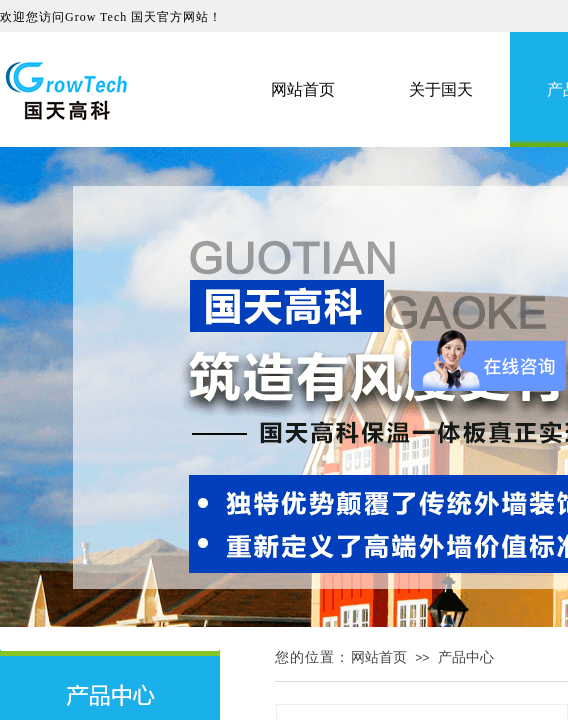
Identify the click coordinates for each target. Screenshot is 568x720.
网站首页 (379, 657)
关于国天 (441, 89)
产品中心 (466, 657)
